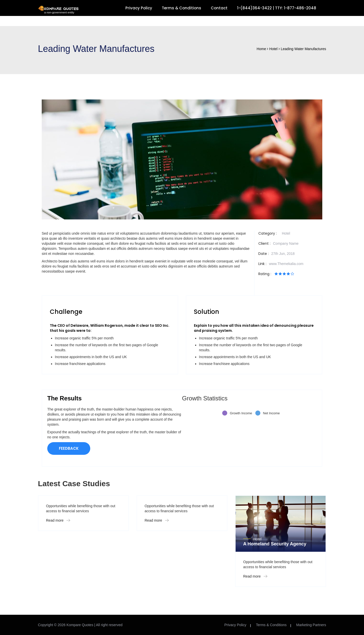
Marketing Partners (311, 625)
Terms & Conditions (181, 8)
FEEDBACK (69, 448)
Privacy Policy (139, 8)
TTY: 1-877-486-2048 (296, 8)
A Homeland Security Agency (275, 544)
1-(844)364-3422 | (256, 8)
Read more (58, 520)
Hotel (286, 233)
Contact (219, 8)
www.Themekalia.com (286, 264)
